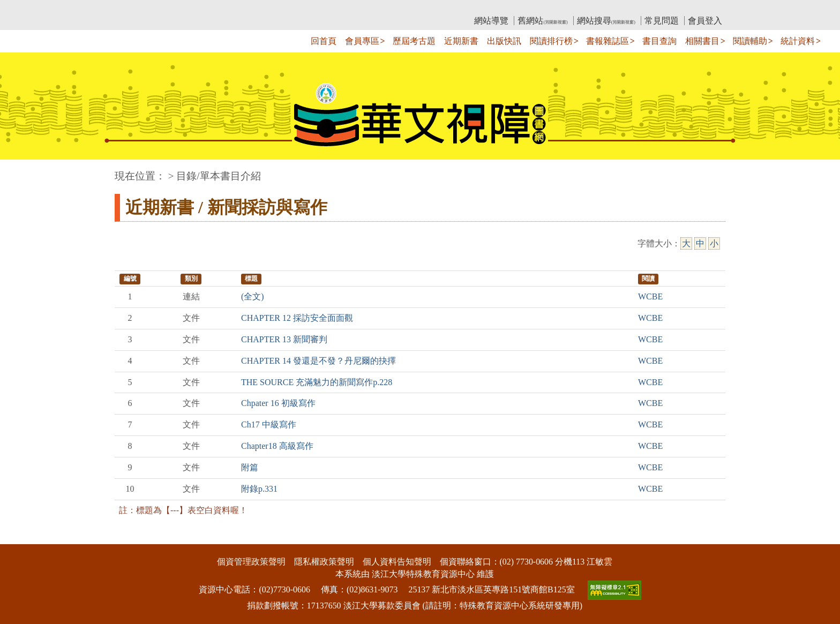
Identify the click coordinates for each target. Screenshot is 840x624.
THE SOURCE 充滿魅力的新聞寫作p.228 (317, 382)
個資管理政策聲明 (251, 562)
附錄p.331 (259, 489)
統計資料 (798, 41)
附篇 (250, 467)
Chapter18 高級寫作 (277, 446)
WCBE (650, 296)
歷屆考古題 (414, 41)
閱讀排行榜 (551, 41)
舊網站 (542, 21)
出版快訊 (504, 41)
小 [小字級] (714, 243)
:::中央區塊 (21, 171)
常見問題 (662, 21)
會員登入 (705, 21)
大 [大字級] (686, 243)
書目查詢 (659, 41)
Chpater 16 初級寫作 (278, 403)
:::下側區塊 (21, 537)
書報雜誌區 (607, 41)
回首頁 (324, 41)
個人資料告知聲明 (397, 562)
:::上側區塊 (135, 8)
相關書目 (702, 41)
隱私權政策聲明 (324, 562)
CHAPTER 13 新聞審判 (284, 339)
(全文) (253, 296)
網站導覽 (491, 21)
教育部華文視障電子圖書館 (209, 8)
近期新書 (461, 41)
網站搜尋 (606, 21)
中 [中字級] (700, 243)
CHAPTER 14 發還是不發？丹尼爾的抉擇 (318, 361)
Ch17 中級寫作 (269, 424)
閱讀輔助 (750, 41)
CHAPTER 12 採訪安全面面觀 (297, 318)
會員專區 (362, 41)
